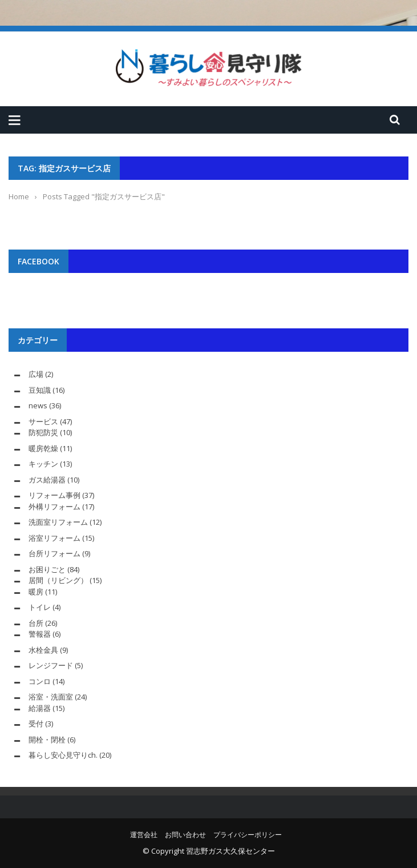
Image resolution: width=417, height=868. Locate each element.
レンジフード (51, 665)
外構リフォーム (54, 507)
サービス (43, 421)
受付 (36, 724)
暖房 (36, 592)
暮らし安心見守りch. (63, 755)
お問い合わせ (185, 835)
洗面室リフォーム (58, 522)
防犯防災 (43, 432)
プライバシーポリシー (248, 835)
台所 (36, 623)
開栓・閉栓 (47, 740)
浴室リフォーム (54, 538)
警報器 (40, 634)
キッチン (43, 464)
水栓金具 (43, 650)
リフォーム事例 (54, 495)
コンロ (40, 681)
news (38, 405)
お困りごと (47, 569)
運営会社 (144, 835)
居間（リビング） (58, 580)
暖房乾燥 (43, 448)
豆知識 (40, 390)
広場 (36, 374)
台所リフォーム (54, 553)
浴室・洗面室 (51, 697)
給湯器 (40, 708)
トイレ (40, 607)
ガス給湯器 (47, 480)
